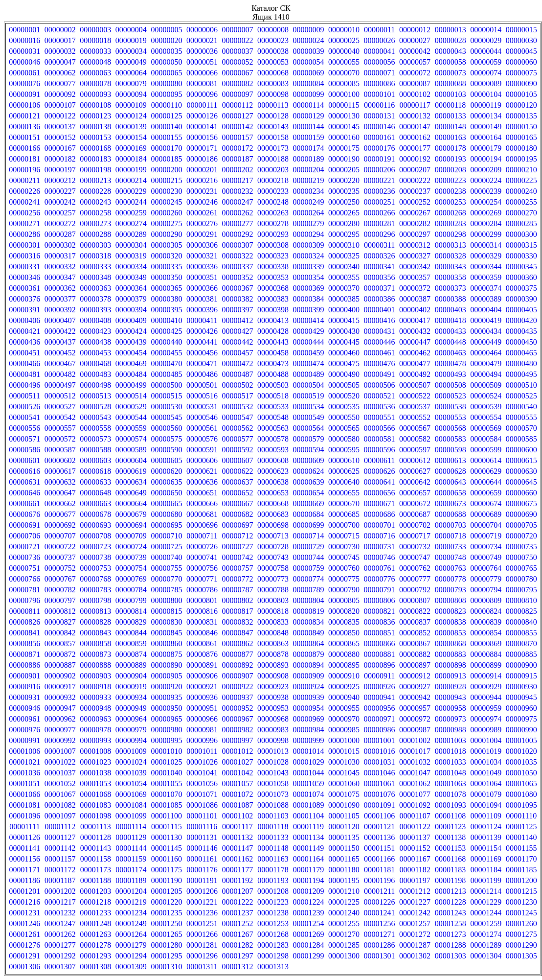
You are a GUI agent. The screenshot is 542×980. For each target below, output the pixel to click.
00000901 (24, 676)
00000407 (60, 320)
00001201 (24, 891)
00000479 (486, 363)
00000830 (166, 622)
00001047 (415, 773)
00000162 (415, 137)
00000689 (486, 514)
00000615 (521, 460)
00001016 (380, 751)
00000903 (95, 676)
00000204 (309, 170)
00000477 (415, 363)
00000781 (24, 590)
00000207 (415, 170)
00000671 (380, 503)
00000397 (237, 310)
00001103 (273, 816)
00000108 (95, 105)
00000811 (25, 611)
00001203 (95, 891)
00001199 (486, 880)
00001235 (166, 913)
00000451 (24, 353)
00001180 (344, 870)
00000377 (60, 299)
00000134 (486, 116)
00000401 (380, 310)
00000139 (131, 127)
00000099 (309, 94)
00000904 (131, 676)
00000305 (166, 245)
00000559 (131, 428)
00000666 (202, 503)
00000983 (273, 730)
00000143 (273, 127)
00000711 (202, 536)
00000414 (309, 320)
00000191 (380, 159)
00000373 (451, 288)
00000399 (309, 310)
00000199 (131, 170)
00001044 (309, 773)
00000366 (202, 288)
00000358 (451, 277)
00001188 (96, 880)
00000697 (237, 525)
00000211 (25, 180)
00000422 (60, 331)
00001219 (131, 902)
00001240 (344, 913)
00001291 (24, 956)
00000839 (486, 622)
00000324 (309, 256)
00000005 (166, 30)
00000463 (451, 353)
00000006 (202, 30)
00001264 (131, 934)
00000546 (202, 417)
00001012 (237, 751)
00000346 (24, 277)
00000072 (415, 73)
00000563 (273, 428)
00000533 (273, 407)
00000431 (380, 331)
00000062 (60, 73)
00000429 (309, 331)
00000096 (202, 94)
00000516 (202, 396)
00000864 (309, 643)
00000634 (131, 482)
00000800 (166, 600)
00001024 (131, 762)
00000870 (521, 643)
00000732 (415, 547)
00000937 (237, 697)
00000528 (95, 407)
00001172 (60, 870)
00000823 (451, 611)
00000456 (202, 353)
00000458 (273, 353)
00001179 (308, 870)
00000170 (166, 148)
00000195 (521, 159)
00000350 (166, 277)
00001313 (273, 967)
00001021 (24, 762)
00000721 (24, 547)
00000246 (202, 202)
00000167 (60, 148)
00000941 (380, 697)
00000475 (344, 363)
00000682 (237, 514)
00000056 (380, 62)
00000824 (486, 611)
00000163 (451, 137)
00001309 (131, 967)
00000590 (166, 450)
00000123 (95, 116)
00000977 (60, 730)
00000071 (380, 73)
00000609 (309, 460)
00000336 (202, 267)
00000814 (131, 611)
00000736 (24, 557)
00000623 (273, 471)
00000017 (60, 40)
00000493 (451, 374)
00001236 (202, 913)
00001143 (96, 848)
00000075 (521, 73)
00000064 (131, 73)
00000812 (60, 611)
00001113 (96, 827)
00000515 (166, 396)
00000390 (521, 299)
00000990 (521, 730)
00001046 (380, 773)
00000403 (451, 310)
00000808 (451, 600)
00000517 (237, 396)
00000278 (273, 223)
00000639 (309, 482)
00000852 (415, 633)
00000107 (60, 105)
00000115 (344, 105)
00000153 (95, 137)
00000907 (237, 676)
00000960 (521, 708)
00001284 (309, 945)
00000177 (415, 148)
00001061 (380, 783)
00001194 (308, 880)
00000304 (131, 245)
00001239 (309, 913)
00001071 (202, 794)
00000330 (521, 256)
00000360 (521, 277)
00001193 (273, 880)
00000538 (451, 407)
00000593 (273, 450)
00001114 (131, 827)
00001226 (380, 902)
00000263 (273, 213)
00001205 (166, 891)
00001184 (486, 870)
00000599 (486, 450)
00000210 (521, 170)
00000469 (131, 363)
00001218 (95, 902)
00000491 (380, 374)
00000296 (380, 234)
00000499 (131, 385)
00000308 (273, 245)
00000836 (380, 622)
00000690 (521, 514)
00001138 (450, 837)
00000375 (521, 288)
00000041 (380, 51)
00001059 (309, 783)
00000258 (95, 213)
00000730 (344, 547)
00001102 (237, 816)
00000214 (131, 180)
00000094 (131, 94)
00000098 (273, 94)
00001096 (24, 816)
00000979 (131, 730)
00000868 (451, 643)
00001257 (415, 923)
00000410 (166, 320)
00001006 (24, 751)
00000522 (415, 396)
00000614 (486, 460)
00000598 (451, 450)
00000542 (60, 417)
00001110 (521, 816)
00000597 (415, 450)
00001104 (308, 816)
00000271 (24, 223)
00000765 (521, 568)
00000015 (521, 30)
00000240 (521, 191)
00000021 (202, 40)
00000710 (166, 536)
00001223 (273, 902)
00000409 (131, 320)
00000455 (166, 353)
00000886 (24, 665)
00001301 (380, 956)
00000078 (95, 83)
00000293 (273, 234)
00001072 (237, 794)
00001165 (344, 859)
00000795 (521, 590)
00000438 (95, 342)
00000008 (273, 30)
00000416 (380, 320)
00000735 (521, 547)
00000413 (273, 320)
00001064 (486, 783)
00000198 (95, 170)
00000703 (451, 525)
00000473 (273, 363)
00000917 (60, 687)
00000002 (60, 30)
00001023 (95, 762)
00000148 (451, 127)
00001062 (415, 783)
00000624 (309, 471)
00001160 (167, 859)
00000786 (202, 590)
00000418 (451, 320)
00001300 (344, 956)
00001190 (167, 880)
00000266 (380, 213)
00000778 (451, 579)
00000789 (309, 590)
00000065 (166, 73)
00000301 (24, 245)
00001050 (521, 773)
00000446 (380, 342)
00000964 (131, 719)
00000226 (24, 191)
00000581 (380, 439)
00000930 (521, 687)
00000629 (486, 471)
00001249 (131, 923)
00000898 (451, 665)
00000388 (451, 299)
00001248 (95, 923)
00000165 (521, 137)
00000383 (273, 299)
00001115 (167, 827)
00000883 (451, 654)
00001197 (415, 880)
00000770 (166, 579)
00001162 (237, 859)
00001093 (451, 805)
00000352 (237, 277)
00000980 (166, 730)
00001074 (309, 794)
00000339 (309, 267)
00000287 (60, 234)
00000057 (415, 62)
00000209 (486, 170)
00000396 (202, 310)
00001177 (237, 870)
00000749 (486, 557)
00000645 (521, 482)
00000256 (24, 213)
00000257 (60, 213)
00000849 (309, 633)
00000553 (451, 417)
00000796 (24, 600)
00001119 (308, 827)
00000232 (237, 191)
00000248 (273, 202)
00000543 (95, 417)
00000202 (237, 170)
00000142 (237, 127)
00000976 (24, 730)
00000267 (415, 213)
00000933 (95, 697)
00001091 (380, 805)
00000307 (237, 245)
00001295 (166, 956)
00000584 (486, 439)
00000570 (521, 428)
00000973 (451, 719)
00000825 (521, 611)
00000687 (415, 514)
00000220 (344, 180)
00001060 (344, 783)
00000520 (344, 396)
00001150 (344, 848)
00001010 (166, 751)
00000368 (273, 288)
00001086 (202, 805)
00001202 (60, 891)
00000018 (95, 40)
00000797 (60, 600)
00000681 (202, 514)
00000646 (24, 493)
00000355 (344, 277)
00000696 (202, 525)
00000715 (344, 536)
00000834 (309, 622)
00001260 (521, 923)
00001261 (24, 934)
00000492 (415, 374)
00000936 (202, 697)
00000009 (309, 30)
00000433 (451, 331)
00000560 (166, 428)
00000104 (486, 94)
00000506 (380, 385)
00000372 (415, 288)
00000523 (451, 396)
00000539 (486, 407)
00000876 (202, 654)
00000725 (166, 547)
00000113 (273, 105)
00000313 (451, 245)
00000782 (60, 590)
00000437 (60, 342)
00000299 (486, 234)
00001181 (379, 870)
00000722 (60, 547)
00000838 (451, 622)
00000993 (95, 740)
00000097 (237, 94)
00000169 (131, 148)
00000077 (60, 83)
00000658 (451, 493)
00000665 (166, 503)
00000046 (24, 62)
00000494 (486, 374)
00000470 (166, 363)
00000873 (95, 654)
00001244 (486, 913)
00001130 (167, 837)
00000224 (486, 180)
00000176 (380, 148)
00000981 (202, 730)
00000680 (166, 514)
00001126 (25, 837)
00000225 (521, 180)
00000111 (202, 105)
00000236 (380, 191)
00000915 (521, 676)
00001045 (344, 773)
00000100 (344, 94)
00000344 (486, 267)
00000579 (309, 439)
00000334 (131, 267)
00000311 (379, 245)
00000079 (131, 83)
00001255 (344, 923)
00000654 (309, 493)
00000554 (486, 417)
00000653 (273, 493)
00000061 (24, 73)
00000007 (237, 30)
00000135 (521, 116)
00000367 (237, 288)
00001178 (273, 870)
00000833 (273, 622)
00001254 (309, 923)
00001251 (202, 923)
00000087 (415, 83)
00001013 (273, 751)
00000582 (415, 439)
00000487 (237, 374)
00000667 (237, 503)
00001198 (450, 880)
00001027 (237, 762)
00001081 (24, 805)
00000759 (309, 568)
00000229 (131, 191)
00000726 (202, 547)
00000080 (166, 83)
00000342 (415, 267)
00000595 (344, 450)
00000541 (24, 417)
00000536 (380, 407)
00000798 (95, 600)
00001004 (486, 740)
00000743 (273, 557)
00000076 (24, 83)
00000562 (237, 428)
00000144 (309, 127)
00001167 (415, 859)
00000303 (95, 245)
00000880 (344, 654)
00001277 (60, 945)
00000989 (486, 730)
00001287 (415, 945)
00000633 (95, 482)
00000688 (451, 514)
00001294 (131, 956)
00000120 (521, 105)
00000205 (344, 170)
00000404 (486, 310)
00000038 (273, 51)
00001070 (166, 794)
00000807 (415, 600)
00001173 (96, 870)
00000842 (60, 633)
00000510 (521, 385)
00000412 (237, 320)
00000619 (131, 471)
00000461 (380, 353)
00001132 (237, 837)
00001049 (486, 773)
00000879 (309, 654)
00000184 (131, 159)
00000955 (344, 708)
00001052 (60, 783)
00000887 (60, 665)
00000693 (95, 525)
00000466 (24, 363)
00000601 (24, 460)
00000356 (380, 277)
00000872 (60, 654)
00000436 (24, 342)
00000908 (273, 676)
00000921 (202, 687)
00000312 (415, 245)
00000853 (451, 633)
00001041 (202, 773)
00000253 (451, 202)
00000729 (309, 547)
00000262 (237, 213)
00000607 (237, 460)
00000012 (415, 30)
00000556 (24, 428)
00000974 (486, 719)
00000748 (451, 557)
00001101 (202, 816)
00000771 (202, 579)
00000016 (24, 40)
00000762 (415, 568)
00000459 (309, 353)
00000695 (166, 525)
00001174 (131, 870)
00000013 (451, 30)
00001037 (60, 773)
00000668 (273, 503)
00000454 (131, 353)
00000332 (60, 267)
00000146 (380, 127)
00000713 (273, 536)
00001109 (486, 816)
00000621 (202, 471)
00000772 (237, 579)
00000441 (202, 342)
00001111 (24, 827)
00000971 (380, 719)
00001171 (25, 870)
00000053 (273, 62)
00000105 (521, 94)
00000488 (273, 374)
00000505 (344, 385)
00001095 (521, 805)
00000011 (379, 30)
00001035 (521, 762)
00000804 (309, 600)
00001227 (415, 902)
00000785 (166, 590)
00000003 (95, 30)
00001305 (521, 956)
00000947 (60, 708)
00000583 (451, 439)
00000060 (521, 62)
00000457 (237, 353)
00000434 (486, 331)
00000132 (415, 116)
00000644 (486, 482)
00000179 (486, 148)
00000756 (202, 568)
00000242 (60, 202)
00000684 (309, 514)
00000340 (344, 267)
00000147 (415, 127)
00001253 (273, 923)
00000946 (24, 708)
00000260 (166, 213)
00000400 (344, 310)
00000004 (131, 30)
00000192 (415, 159)
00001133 (273, 837)
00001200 (521, 880)
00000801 (202, 600)
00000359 (486, 277)
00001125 (521, 827)
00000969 (309, 719)
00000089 (486, 83)
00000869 (486, 643)
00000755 (166, 568)
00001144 (131, 848)
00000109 (131, 105)
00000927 (415, 687)
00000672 (415, 503)
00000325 (344, 256)
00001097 (60, 816)
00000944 (486, 697)
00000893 (273, 665)
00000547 (237, 417)
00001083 (95, 805)
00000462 (415, 353)
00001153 (450, 848)
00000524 (486, 396)
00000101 (380, 94)
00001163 (273, 859)
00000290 (166, 234)
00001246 (24, 923)
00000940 (344, 697)
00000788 (273, 590)
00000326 (380, 256)
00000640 (344, 482)
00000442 (237, 342)
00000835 (344, 622)
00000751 (24, 568)
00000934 (131, 697)
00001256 (380, 923)
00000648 (95, 493)
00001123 (450, 827)
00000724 (131, 547)
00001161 (202, 859)
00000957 (415, 708)
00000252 (415, 202)
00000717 (415, 536)
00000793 (451, 590)
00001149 (308, 848)
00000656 (380, 493)
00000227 (60, 191)
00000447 (415, 342)
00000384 (309, 299)
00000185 (166, 159)
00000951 (202, 708)
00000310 (344, 245)
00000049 (131, 62)
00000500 (166, 385)
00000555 (521, 417)
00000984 (309, 730)
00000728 (273, 547)
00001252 (237, 923)
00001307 (60, 967)
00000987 (415, 730)
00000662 (60, 503)
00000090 (521, 83)
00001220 (166, 902)
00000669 (309, 503)
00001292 (60, 956)
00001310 (166, 967)
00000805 (344, 600)
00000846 (202, 633)
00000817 (237, 611)
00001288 (451, 945)
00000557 (60, 428)
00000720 (521, 536)
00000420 (521, 320)
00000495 (521, 374)
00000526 (24, 407)
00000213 (95, 180)
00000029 (486, 40)
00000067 (237, 73)
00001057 (237, 783)
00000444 (309, 342)
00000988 (451, 730)
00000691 (24, 525)
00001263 (95, 934)
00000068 (273, 73)
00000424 (131, 331)
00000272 (60, 223)
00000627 (415, 471)
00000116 (379, 105)
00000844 (131, 633)
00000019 (131, 40)
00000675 (521, 503)
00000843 (95, 633)
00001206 (202, 891)
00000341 (380, 267)
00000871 (24, 654)
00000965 (166, 719)
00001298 (273, 956)
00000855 (521, 633)
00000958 (451, 708)
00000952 (237, 708)
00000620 (166, 471)
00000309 (309, 245)
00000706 (24, 536)
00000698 (273, 525)
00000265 (344, 213)
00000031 (24, 51)
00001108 (450, 816)
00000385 (344, 299)
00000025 (344, 40)
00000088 (451, 83)
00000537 (415, 407)
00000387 (415, 299)
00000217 (237, 180)
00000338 (273, 267)
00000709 (131, 536)
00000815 (166, 611)
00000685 (344, 514)
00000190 (344, 159)
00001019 (486, 751)
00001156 (25, 859)
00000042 (415, 51)
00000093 (95, 94)
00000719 (486, 536)
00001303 (451, 956)
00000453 (95, 353)
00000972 (415, 719)
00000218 (273, 180)
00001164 (308, 859)
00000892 (237, 665)
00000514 (131, 396)
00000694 (131, 525)
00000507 (415, 385)
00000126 (202, 116)
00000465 (521, 353)
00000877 (237, 654)
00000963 (95, 719)
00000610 (344, 460)
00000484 (131, 374)
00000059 (486, 62)
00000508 (451, 385)
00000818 (273, 611)
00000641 (380, 482)
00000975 (521, 719)
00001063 (451, 783)
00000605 (166, 460)
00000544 (131, 417)
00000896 (380, 665)
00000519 (309, 396)
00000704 (486, 525)
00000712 (237, 536)
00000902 (60, 676)
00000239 (486, 191)
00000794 (486, 590)
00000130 (344, 116)
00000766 (24, 579)
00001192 (237, 880)
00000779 (486, 579)
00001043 (273, 773)
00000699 (309, 525)
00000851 (380, 633)
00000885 (521, 654)
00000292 (237, 234)
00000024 (309, 40)
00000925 (344, 687)
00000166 (24, 148)
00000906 (202, 676)
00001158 (96, 859)
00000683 (273, 514)
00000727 (237, 547)
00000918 (95, 687)
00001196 (379, 880)
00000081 (202, 83)
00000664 (131, 503)
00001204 (131, 891)
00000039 (309, 51)
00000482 (60, 374)
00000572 (60, 439)
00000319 (131, 256)
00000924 (309, 687)
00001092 (415, 805)
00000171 (202, 148)
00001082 (60, 805)
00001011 (202, 751)
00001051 (24, 783)
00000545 (166, 417)
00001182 (415, 870)
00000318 (95, 256)
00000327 (415, 256)
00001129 (131, 837)
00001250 (166, 923)
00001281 (202, 945)
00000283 (451, 223)
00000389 (486, 299)
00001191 (202, 880)
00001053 (95, 783)
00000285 (521, 223)
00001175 (167, 870)
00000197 (60, 170)
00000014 (486, 30)
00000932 (60, 697)
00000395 (166, 310)
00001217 (60, 902)
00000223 (451, 180)
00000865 (344, 643)
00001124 (486, 827)
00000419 (486, 320)
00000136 (24, 127)
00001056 (202, 783)
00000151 (24, 137)
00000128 (273, 116)
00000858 (95, 643)
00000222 (415, 180)
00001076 (380, 794)
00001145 (167, 848)
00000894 (309, 665)
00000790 (344, 590)
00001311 (202, 967)
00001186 (25, 880)
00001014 (309, 751)
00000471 (202, 363)
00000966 (202, 719)
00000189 (309, 159)
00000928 (451, 687)
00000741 (202, 557)
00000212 (60, 180)
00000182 (60, 159)
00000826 (24, 622)
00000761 (380, 568)
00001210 (344, 891)
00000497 (60, 385)
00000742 (237, 557)
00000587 (60, 450)
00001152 (415, 848)
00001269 (309, 934)
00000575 (166, 439)
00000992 (60, 740)
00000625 (344, 471)
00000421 (24, 331)
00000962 (60, 719)
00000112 (237, 105)
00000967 (237, 719)
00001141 (25, 848)
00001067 (60, 794)
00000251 (380, 202)
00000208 (451, 170)
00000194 (486, 159)
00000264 (309, 213)
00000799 (131, 600)
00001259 (486, 923)
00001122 (415, 827)
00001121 (379, 827)
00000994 (131, 740)
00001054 (131, 783)
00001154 (486, 848)
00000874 (131, 654)
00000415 (344, 320)
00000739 (131, 557)
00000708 (95, 536)
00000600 (521, 450)
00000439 (131, 342)
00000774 (309, 579)
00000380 (166, 299)
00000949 (131, 708)
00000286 (24, 234)
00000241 (24, 202)
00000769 (131, 579)
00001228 (451, 902)
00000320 (166, 256)
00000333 (95, 267)
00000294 (309, 234)
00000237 (415, 191)
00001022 (60, 762)
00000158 (273, 137)
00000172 (237, 148)
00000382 (237, 299)
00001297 (237, 956)
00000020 (166, 40)
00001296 (202, 956)
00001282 (237, 945)
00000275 (166, 223)
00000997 (237, 740)
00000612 (415, 460)
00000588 (95, 450)
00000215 (166, 180)
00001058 (273, 783)
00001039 (131, 773)
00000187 (237, 159)
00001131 (202, 837)
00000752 (60, 568)
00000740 (166, 557)
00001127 (60, 837)
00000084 (309, 83)
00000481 (24, 374)
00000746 (380, 557)
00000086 (380, 83)
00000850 (344, 633)
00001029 (309, 762)
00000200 (166, 170)
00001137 (415, 837)
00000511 (25, 396)
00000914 (486, 676)
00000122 (60, 116)
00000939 (309, 697)
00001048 (451, 773)
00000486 (202, 374)
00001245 (521, 913)
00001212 (415, 891)
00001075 (344, 794)
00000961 (24, 719)
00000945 (521, 697)
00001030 (344, 762)
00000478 (451, 363)
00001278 (95, 945)
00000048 (95, 62)
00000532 (237, 407)
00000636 (202, 482)
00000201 (202, 170)
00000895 (344, 665)
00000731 (380, 547)
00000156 (202, 137)
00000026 (380, 40)
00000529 (131, 407)
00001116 (202, 827)
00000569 (486, 428)
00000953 (273, 708)
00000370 (344, 288)
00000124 (131, 116)
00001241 (380, 913)
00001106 (379, 816)
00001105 (344, 816)
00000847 (237, 633)
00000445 (344, 342)
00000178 (451, 148)
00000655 (344, 493)
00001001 (380, 740)
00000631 (24, 482)
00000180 (521, 148)
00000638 (273, 482)
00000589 (131, 450)
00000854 (486, 633)
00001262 (60, 934)
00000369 (309, 288)
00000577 (237, 439)
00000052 (237, 62)
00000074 (486, 73)
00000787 (237, 590)
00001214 (486, 891)
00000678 (95, 514)
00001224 (309, 902)
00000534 (309, 407)
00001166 (379, 859)
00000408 (95, 320)
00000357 (415, 277)
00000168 (95, 148)
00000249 (309, 202)
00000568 (451, 428)
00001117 (237, 827)
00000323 (273, 256)
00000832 (237, 622)
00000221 (380, 180)
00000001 (24, 30)
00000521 (380, 396)
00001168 (450, 859)
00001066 (24, 794)
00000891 (202, 665)
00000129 (309, 116)
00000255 (521, 202)
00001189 (131, 880)
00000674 (486, 503)
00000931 (24, 697)
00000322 (237, 256)
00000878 (273, 654)
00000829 (131, 622)
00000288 (95, 234)
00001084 (131, 805)
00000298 (451, 234)
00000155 (166, 137)
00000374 (486, 288)
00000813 (95, 611)
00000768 (95, 579)
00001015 (344, 751)
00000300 (521, 234)
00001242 (415, 913)
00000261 (202, 213)
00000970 (344, 719)
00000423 (95, 331)
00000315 (521, 245)
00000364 (131, 288)
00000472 (237, 363)
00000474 (309, 363)
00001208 (273, 891)
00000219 (309, 180)
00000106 (24, 105)
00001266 (202, 934)
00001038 (95, 773)
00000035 (166, 51)
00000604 (131, 460)
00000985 (344, 730)
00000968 (273, 719)
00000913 (451, 676)
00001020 (521, 751)
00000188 (273, 159)
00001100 (167, 816)
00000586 (24, 450)
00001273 (451, 934)
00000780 (521, 579)
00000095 (166, 94)
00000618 (95, 471)
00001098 (95, 816)
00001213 (451, 891)
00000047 (60, 62)
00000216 (202, 180)
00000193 (451, 159)
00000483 (95, 374)
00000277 (237, 223)
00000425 (166, 331)
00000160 (344, 137)
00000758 (273, 568)
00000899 (486, 665)
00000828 (95, 622)
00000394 (131, 310)
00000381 (202, 299)
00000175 (344, 148)
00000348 (95, 277)
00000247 (237, 202)
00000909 (309, 676)
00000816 (202, 611)
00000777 (415, 579)
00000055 (344, 62)
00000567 (415, 428)
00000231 (202, 191)
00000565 (344, 428)
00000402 (415, 310)
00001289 (486, 945)
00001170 (521, 859)
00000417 (415, 320)
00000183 (95, 159)
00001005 (521, 740)
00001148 (273, 848)
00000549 (309, 417)
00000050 (166, 62)
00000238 (451, 191)
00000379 (131, 299)
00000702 (415, 525)
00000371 (380, 288)
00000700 (344, 525)
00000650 (166, 493)
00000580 (344, 439)
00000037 (237, 51)
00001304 (486, 956)
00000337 (237, 267)
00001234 (131, 913)
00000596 (380, 450)
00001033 (451, 762)
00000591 (202, 450)
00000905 (166, 676)
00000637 (237, 482)
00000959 (486, 708)
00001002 (415, 740)
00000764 (486, 568)
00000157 (237, 137)
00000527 (60, 407)
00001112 (60, 827)
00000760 (344, 568)
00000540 (521, 407)
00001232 (60, 913)
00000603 (95, 460)
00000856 (24, 643)
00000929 (486, 687)
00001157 (60, 859)
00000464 (486, 353)
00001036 (24, 773)
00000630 (521, 471)
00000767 (60, 579)
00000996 (202, 740)
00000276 (202, 223)
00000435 (521, 331)
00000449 (486, 342)
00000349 (131, 277)
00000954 (309, 708)
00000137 (60, 127)
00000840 (521, 622)
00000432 (415, 331)
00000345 (521, 267)
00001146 (202, 848)
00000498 (95, 385)
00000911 (379, 676)
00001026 (202, 762)
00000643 (451, 482)
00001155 (521, 848)
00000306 (202, 245)
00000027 (415, 40)
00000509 (486, 385)
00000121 (24, 116)
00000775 (344, 579)
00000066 (202, 73)
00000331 (24, 267)
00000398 (273, 310)
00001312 (237, 967)
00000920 (166, 687)
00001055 (166, 783)
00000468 (95, 363)
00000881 (380, 654)
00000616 (24, 471)
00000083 (273, 83)
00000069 (309, 73)
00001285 (344, 945)
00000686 (380, 514)
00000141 (202, 127)
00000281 (380, 223)
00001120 (344, 827)
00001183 (450, 870)
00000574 (131, 439)
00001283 (273, 945)
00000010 (344, 30)
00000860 (166, 643)
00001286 (380, 945)
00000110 (167, 105)
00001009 (131, 751)
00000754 (131, 568)
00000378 (95, 299)
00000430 (344, 331)
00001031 (380, 762)
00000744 (309, 557)
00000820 (344, 611)
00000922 (237, 687)
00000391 (24, 310)
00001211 (379, 891)
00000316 (24, 256)
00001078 (451, 794)
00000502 (237, 385)
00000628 (451, 471)
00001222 (237, 902)
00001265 (166, 934)
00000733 (451, 547)
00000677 (60, 514)
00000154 (131, 137)
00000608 (273, 460)
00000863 (273, 643)
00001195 (344, 880)
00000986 (380, 730)
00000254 (486, 202)
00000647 (60, 493)
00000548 (273, 417)
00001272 (415, 934)
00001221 (202, 902)
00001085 (166, 805)
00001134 (308, 837)
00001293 (95, 956)
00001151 (379, 848)
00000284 (486, 223)
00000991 (24, 740)
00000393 (95, 310)
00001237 (237, 913)
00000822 (415, 611)
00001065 (521, 783)
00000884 (486, 654)
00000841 (24, 633)
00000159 (309, 137)
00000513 (95, 396)
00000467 (60, 363)
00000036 (202, 51)
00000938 (273, 697)
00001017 (415, 751)
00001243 (451, 913)
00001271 (380, 934)
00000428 (273, 331)
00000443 (273, 342)
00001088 (273, 805)
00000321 (202, 256)
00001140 (521, 837)
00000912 (415, 676)
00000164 (486, 137)
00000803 (273, 600)
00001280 (166, 945)
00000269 (486, 213)
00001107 (415, 816)
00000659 (486, 493)
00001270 (344, 934)
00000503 (273, 385)
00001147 (237, 848)
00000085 (344, 83)
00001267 (237, 934)
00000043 (451, 51)
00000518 (273, 396)
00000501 (202, 385)
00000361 (24, 288)
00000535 (344, 407)
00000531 (202, 407)
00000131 (380, 116)
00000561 (202, 428)
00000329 (486, 256)
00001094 (486, 805)
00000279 (309, 223)
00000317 (60, 256)
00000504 (309, 385)
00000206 (380, 170)
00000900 (521, 665)
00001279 (131, 945)
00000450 (521, 342)
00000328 (451, 256)
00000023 (273, 40)
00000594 (309, 450)
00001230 (521, 902)
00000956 (380, 708)
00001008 (95, 751)
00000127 (237, 116)
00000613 (451, 460)
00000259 (131, 213)
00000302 (60, 245)
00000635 (166, 482)
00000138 (95, 127)
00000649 (131, 493)
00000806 (380, 600)
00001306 (24, 967)
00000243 (95, 202)
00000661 (24, 503)
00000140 (166, 127)
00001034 (486, 762)
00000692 (60, 525)
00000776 (380, 579)
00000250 (344, 202)
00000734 (486, 547)
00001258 (451, 923)
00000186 (202, 159)
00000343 (451, 267)
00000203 (273, 170)
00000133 (451, 116)
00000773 (273, 579)
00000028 (451, 40)
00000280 (344, 223)
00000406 (24, 320)
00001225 (344, 902)
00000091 (24, 94)
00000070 (344, 73)
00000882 (415, 654)
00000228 (95, 191)
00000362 (60, 288)
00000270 (521, 213)
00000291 (202, 234)
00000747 (415, 557)
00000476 (380, 363)
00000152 (60, 137)
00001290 (521, 945)
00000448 (451, 342)
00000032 (60, 51)
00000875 (166, 654)
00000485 (166, 374)
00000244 (131, 202)
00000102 (415, 94)
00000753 (95, 568)
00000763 (451, 568)
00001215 (521, 891)
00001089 (309, 805)
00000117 (415, 105)
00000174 (309, 148)
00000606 (202, 460)
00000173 (273, 148)
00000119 (486, 105)
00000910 (344, 676)
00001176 (202, 870)
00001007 (60, 751)
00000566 (380, 428)
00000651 (202, 493)
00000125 (166, 116)
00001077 (415, 794)
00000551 (380, 417)
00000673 (451, 503)
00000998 (273, 740)
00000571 (24, 439)
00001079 (486, 794)
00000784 (131, 590)
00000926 (380, 687)
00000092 (60, 94)
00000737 (60, 557)
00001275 (521, 934)
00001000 (344, 740)
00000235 (344, 191)
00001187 (60, 880)
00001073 (273, 794)
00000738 (95, 557)
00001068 (95, 794)
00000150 (521, 127)
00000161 (380, 137)
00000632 (60, 482)
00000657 (415, 493)
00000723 (95, 547)
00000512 (60, 396)
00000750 (521, 557)
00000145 (344, 127)
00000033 (95, 51)
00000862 (237, 643)
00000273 (95, 223)
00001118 (273, 827)
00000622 (237, 471)
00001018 (451, 751)
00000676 (24, 514)
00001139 (486, 837)
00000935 (166, 697)
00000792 (415, 590)
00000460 (344, 353)
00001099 (131, 816)
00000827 (60, 622)
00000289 (131, 234)
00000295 (344, 234)
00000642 (415, 482)
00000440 (166, 342)
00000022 (237, 40)
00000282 (415, 223)
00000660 (521, 493)
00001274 (486, 934)
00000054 (309, 62)
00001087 (237, 805)
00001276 (24, 945)
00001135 (344, 837)
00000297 (415, 234)
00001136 (379, 837)
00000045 (521, 51)
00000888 (95, 665)
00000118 (450, 105)
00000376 (24, 299)
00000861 (202, 643)
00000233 (273, 191)
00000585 (521, 439)
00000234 (309, 191)
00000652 (237, 493)
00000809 (486, 600)
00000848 (273, 633)
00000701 (380, 525)
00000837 (415, 622)
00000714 (309, 536)
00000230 (166, 191)
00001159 (131, 859)
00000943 (451, 697)
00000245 (166, 202)
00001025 (166, 762)
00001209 (309, 891)
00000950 (166, 708)
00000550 (344, 417)
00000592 (237, 450)
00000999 (309, 740)
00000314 (486, 245)
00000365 (166, 288)
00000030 (521, 40)
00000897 (415, 665)
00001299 (309, 956)
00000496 (24, 385)
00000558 (95, 428)
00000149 (486, 127)
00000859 (131, 643)
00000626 (380, 471)
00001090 (344, 805)
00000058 (451, 62)
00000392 (60, 310)
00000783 (95, 590)
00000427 (237, 331)
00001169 (486, 859)
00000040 (344, 51)
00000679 (131, 514)
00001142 (60, 848)
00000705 (521, 525)
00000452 (60, 353)
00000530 (166, 407)
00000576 (202, 439)
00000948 (95, 708)
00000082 (237, 83)
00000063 (95, 73)
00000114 (308, 105)
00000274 (131, 223)
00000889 (131, 665)
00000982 (237, 730)
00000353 (273, 277)
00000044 (486, 51)
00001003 (451, 740)
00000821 (380, 611)
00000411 (202, 320)
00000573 (95, 439)
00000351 (202, 277)
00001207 (237, 891)
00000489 (309, 374)
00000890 (166, 665)
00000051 (202, 62)
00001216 (24, 902)
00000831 (202, 622)
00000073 (451, 73)
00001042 (237, 773)
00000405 (521, 310)
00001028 (273, 762)
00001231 (24, 913)
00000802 (237, 600)
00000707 (60, 536)
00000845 (166, 633)
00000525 (521, 396)
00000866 (380, 643)
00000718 (451, 536)
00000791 (380, 590)
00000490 (344, 374)
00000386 (380, 299)
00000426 (202, 331)
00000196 (24, 170)
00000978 (95, 730)
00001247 (60, 923)
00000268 (451, 213)
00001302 (415, 956)
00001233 (95, 913)
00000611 (379, 460)
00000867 (415, 643)
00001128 (96, 837)
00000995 (166, 740)
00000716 (380, 536)
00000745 (344, 557)
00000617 (60, 471)
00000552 (415, 417)
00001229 (486, 902)
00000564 (309, 428)
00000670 (344, 503)
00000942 (415, 697)
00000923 (273, 687)
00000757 (237, 568)
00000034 (131, 51)
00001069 (131, 794)
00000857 (60, 643)
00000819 (309, 611)
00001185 (521, 870)
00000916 (24, 687)
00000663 (95, 503)
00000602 (60, 460)
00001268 (273, 934)
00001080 (521, 794)
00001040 (166, 773)
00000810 (521, 600)
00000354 (309, 277)
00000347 (60, 277)
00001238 (273, 913)
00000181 (24, 159)
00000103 (451, 94)
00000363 (95, 288)
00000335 (166, 267)
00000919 (131, 687)
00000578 (273, 439)
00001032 (415, 762)
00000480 (521, 363)
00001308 (95, 967)
